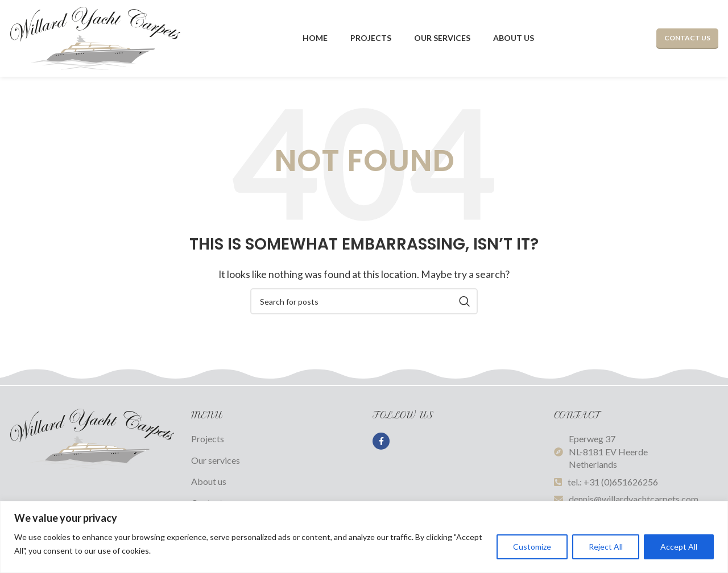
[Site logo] (95, 37)
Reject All (606, 547)
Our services (216, 460)
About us (209, 481)
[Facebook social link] (381, 441)
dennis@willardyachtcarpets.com (634, 499)
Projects (208, 439)
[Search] (364, 301)
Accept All (679, 547)
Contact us (687, 38)
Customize (532, 547)
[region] (364, 537)
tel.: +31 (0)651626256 (613, 482)
